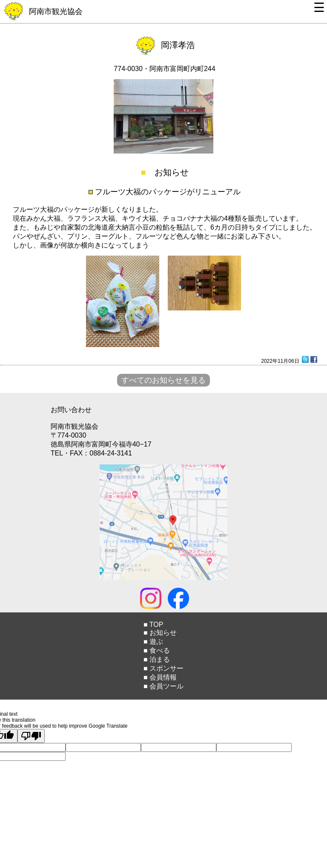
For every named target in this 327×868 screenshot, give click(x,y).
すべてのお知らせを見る (163, 380)
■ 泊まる (157, 659)
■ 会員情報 (160, 677)
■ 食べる (157, 650)
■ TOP (153, 625)
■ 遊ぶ (153, 642)
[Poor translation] (31, 736)
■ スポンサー (163, 668)
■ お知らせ (160, 633)
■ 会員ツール (163, 686)
